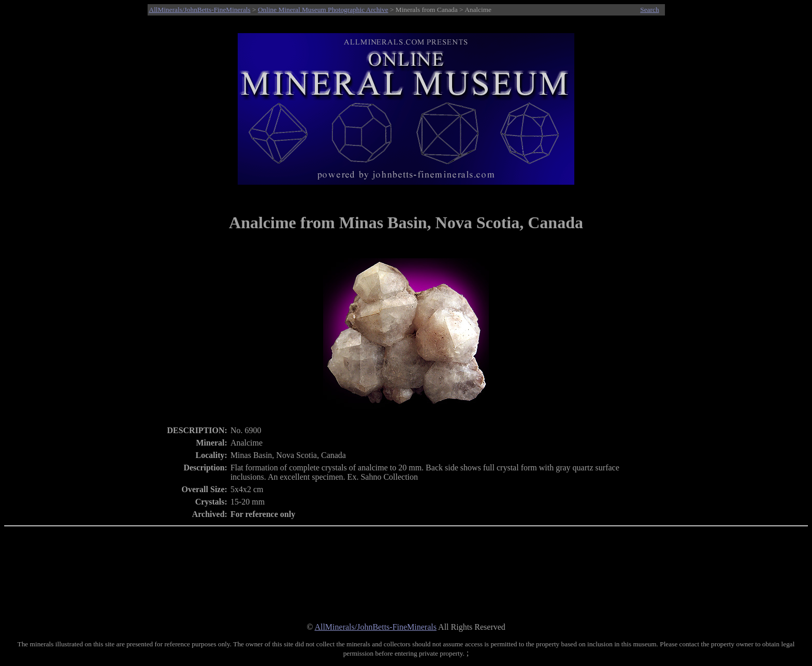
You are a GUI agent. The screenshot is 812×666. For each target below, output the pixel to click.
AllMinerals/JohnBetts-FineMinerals (200, 10)
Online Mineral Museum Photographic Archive (323, 10)
